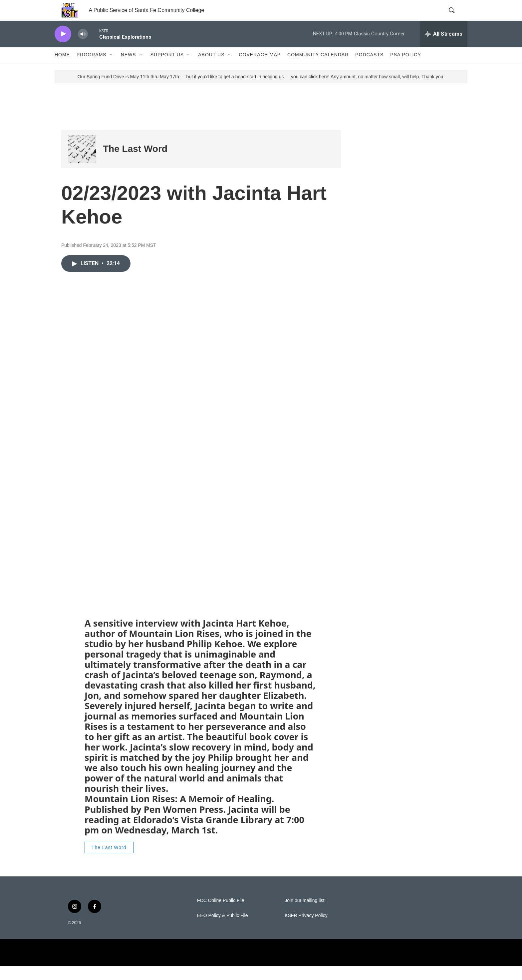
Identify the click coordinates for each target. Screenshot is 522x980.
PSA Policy (405, 69)
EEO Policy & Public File (223, 930)
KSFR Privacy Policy (306, 930)
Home (62, 69)
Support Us (167, 69)
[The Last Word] (82, 163)
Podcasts (369, 69)
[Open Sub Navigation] (112, 69)
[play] (63, 48)
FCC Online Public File (221, 915)
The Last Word (135, 163)
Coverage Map (260, 69)
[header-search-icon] (457, 18)
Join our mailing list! (305, 915)
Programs (92, 69)
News (129, 69)
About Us (211, 69)
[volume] (83, 48)
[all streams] (444, 48)
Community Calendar (318, 69)
